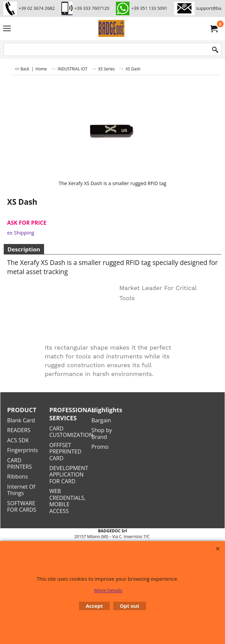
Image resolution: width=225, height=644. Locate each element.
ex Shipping (21, 232)
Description (24, 249)
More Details (108, 590)
